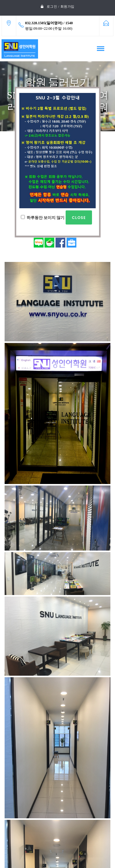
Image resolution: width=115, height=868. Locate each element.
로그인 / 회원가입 (61, 6)
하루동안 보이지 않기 (56, 217)
